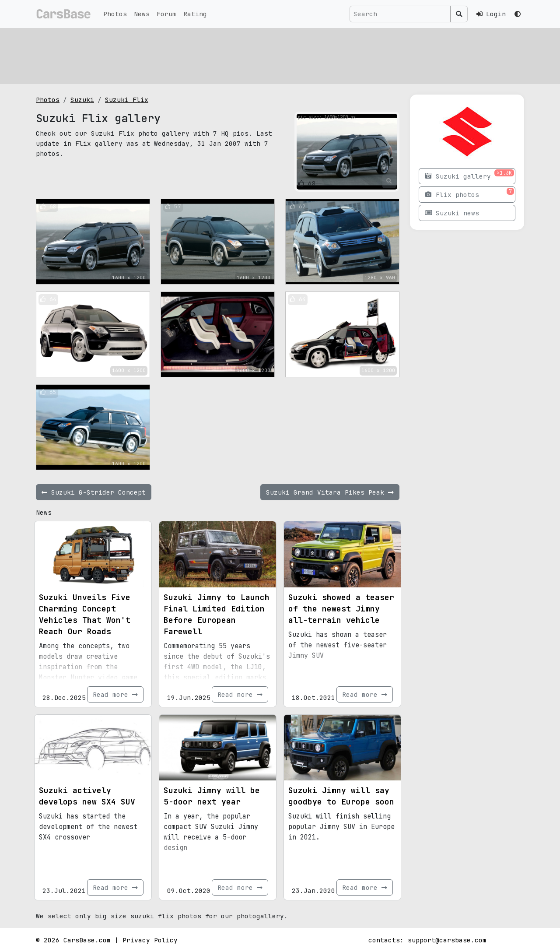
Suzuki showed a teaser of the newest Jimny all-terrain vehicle (341, 609)
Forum (166, 14)
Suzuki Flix (127, 100)
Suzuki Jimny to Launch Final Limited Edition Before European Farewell (217, 614)
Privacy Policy (150, 940)
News (142, 14)
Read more (115, 694)
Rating (195, 14)
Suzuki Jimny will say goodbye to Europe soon (341, 796)
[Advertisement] (280, 55)
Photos (115, 14)
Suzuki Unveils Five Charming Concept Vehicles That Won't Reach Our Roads (85, 614)
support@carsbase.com (447, 940)
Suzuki (82, 100)
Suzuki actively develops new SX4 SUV (87, 796)
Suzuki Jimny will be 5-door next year (212, 796)
